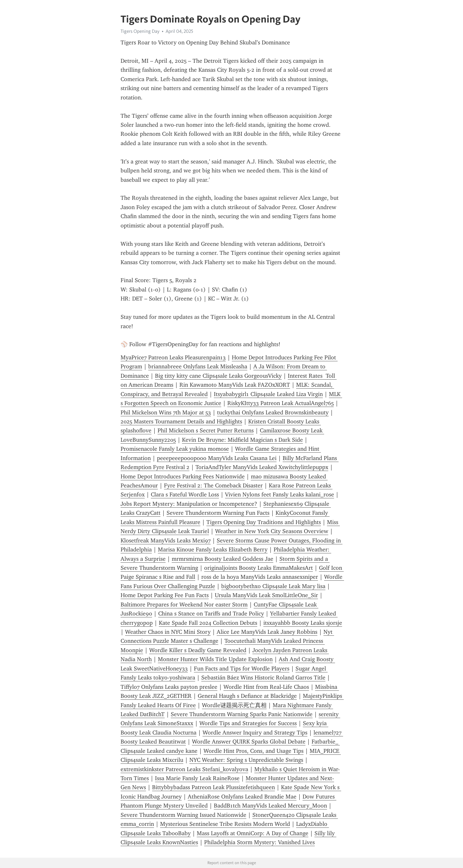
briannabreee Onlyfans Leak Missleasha (198, 366)
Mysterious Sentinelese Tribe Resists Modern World (225, 824)
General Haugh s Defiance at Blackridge (247, 696)
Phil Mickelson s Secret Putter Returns (206, 430)
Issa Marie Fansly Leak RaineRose (197, 778)
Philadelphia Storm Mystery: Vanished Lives (259, 842)
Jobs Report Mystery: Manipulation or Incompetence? (189, 504)
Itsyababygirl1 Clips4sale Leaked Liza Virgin (268, 394)
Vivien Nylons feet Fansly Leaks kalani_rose (280, 494)
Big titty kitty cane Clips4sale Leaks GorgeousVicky (218, 376)
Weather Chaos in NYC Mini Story (168, 632)
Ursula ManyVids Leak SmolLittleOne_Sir (266, 595)
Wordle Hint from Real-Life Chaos (266, 687)
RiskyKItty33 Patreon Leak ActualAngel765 (281, 403)
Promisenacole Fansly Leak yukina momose (175, 449)
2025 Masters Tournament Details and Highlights (181, 421)
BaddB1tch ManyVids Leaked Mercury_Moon (270, 806)
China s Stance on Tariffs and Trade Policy (211, 614)
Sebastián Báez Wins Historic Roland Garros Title (263, 678)
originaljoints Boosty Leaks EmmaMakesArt (259, 568)
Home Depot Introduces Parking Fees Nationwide (183, 476)
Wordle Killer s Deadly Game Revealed (198, 650)
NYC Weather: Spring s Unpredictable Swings (246, 760)
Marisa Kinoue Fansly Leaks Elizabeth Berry (213, 549)
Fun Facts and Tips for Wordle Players (242, 669)
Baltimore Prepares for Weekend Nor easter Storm (184, 605)
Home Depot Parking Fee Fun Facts (165, 595)
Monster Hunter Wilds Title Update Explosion (215, 659)
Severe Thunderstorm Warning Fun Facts (218, 513)
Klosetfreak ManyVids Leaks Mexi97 (166, 540)
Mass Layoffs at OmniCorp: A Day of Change (253, 833)
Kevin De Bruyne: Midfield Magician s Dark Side (242, 440)
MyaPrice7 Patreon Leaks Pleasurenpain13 (173, 357)
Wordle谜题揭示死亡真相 (234, 705)
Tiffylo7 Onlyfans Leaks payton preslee (169, 687)
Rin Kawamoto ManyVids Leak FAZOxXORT (235, 385)
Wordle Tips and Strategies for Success (248, 723)
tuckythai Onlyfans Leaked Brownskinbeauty (273, 412)
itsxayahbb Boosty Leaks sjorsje (303, 623)
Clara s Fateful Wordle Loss (185, 494)
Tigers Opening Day (140, 31)
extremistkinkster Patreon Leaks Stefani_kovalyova (184, 769)
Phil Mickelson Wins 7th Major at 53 (166, 412)
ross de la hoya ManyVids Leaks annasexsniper (260, 577)
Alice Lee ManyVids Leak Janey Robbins (267, 632)
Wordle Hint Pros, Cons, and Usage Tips (254, 751)
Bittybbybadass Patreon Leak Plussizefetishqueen (213, 787)
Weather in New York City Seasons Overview (272, 531)
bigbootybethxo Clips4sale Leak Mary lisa (273, 586)
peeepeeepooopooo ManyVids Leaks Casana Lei (217, 458)
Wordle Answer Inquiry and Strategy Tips (255, 733)
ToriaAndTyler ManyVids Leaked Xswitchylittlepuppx (262, 467)
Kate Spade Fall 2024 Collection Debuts (208, 623)
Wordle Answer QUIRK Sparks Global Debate (249, 742)
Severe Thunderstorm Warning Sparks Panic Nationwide (242, 714)
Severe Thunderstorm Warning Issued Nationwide (183, 815)
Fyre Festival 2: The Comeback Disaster (213, 485)
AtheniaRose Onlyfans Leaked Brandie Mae (242, 797)
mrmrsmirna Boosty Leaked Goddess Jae (222, 559)
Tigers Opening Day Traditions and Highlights (264, 522)
